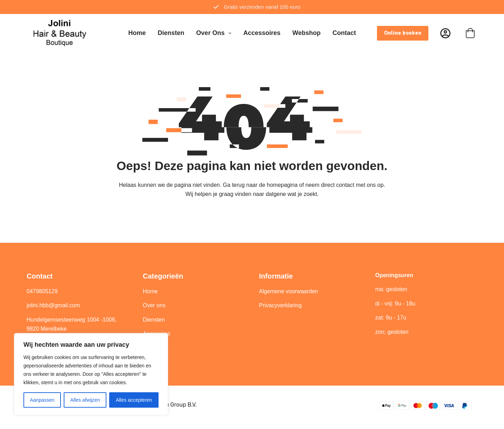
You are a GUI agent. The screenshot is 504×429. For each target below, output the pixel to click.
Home (137, 33)
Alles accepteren (134, 400)
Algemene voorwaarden (289, 291)
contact (345, 185)
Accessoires (262, 33)
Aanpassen (42, 400)
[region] (91, 374)
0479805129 (42, 291)
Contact (344, 33)
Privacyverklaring (280, 305)
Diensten (171, 33)
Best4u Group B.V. (174, 405)
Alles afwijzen (85, 400)
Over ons (215, 33)
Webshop (306, 33)
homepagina (282, 185)
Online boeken (403, 33)
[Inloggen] (445, 33)
